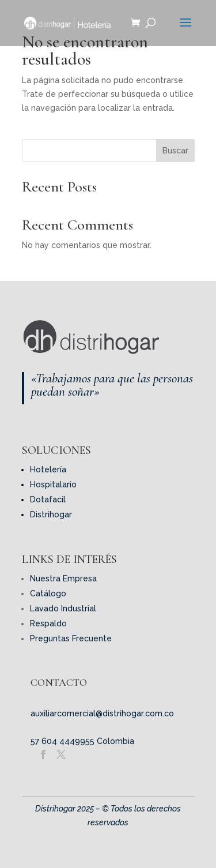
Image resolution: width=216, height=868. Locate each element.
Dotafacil (48, 499)
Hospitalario (53, 484)
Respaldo (48, 623)
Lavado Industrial (63, 608)
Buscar (175, 151)
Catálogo (48, 593)
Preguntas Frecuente (71, 638)
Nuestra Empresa (63, 578)
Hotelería (48, 469)
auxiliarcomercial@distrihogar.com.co (102, 713)
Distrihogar (51, 514)
